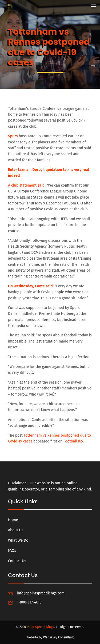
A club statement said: (27, 185)
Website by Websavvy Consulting (50, 637)
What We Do (18, 540)
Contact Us (17, 561)
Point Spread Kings (40, 627)
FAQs (12, 551)
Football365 (73, 441)
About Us (16, 530)
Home (13, 520)
